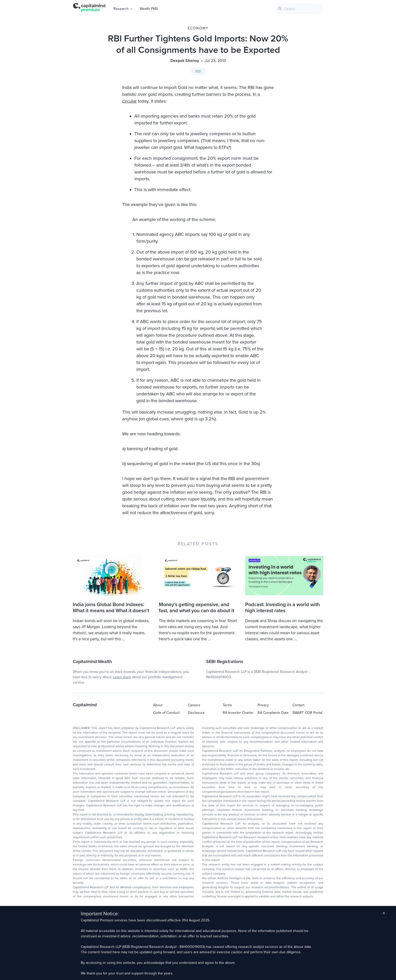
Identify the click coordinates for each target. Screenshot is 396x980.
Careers (194, 705)
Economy (198, 28)
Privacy (263, 705)
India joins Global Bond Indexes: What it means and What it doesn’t (111, 608)
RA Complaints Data (273, 713)
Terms (227, 705)
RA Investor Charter (238, 713)
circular (129, 101)
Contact (298, 705)
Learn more (122, 677)
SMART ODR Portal (307, 713)
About (158, 705)
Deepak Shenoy (185, 61)
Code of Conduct (166, 713)
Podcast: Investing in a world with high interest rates (282, 608)
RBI (198, 71)
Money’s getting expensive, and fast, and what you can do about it (196, 608)
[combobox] (299, 9)
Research (121, 9)
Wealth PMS (149, 9)
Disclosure (196, 713)
